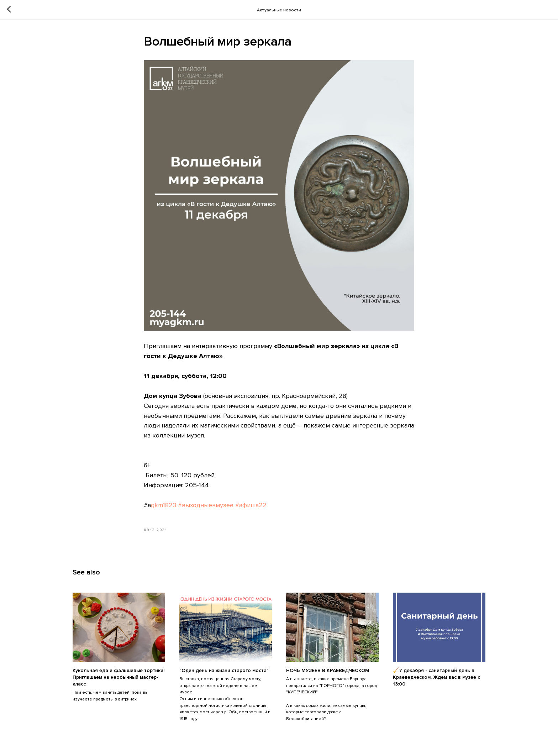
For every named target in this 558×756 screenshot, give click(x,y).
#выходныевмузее (206, 505)
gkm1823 (164, 505)
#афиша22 (251, 505)
